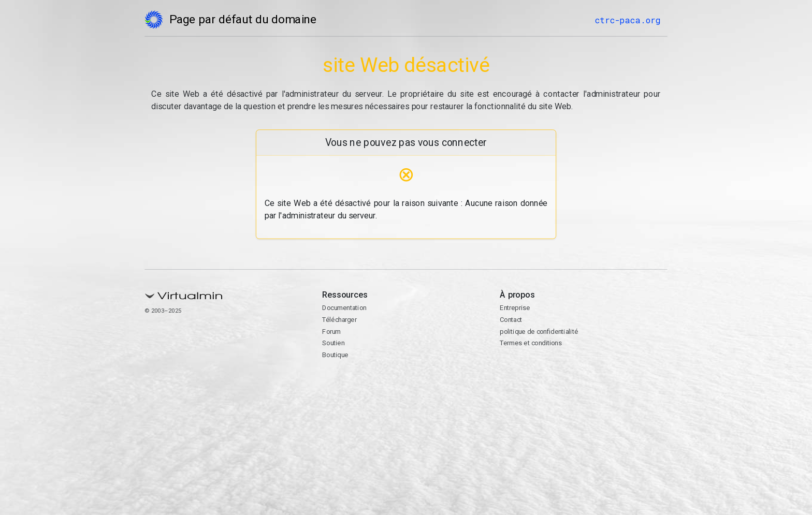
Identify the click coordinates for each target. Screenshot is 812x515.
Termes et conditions (531, 343)
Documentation (344, 308)
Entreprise (515, 308)
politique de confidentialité (539, 332)
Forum (331, 332)
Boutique (335, 355)
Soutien (333, 343)
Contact (511, 320)
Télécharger (339, 320)
